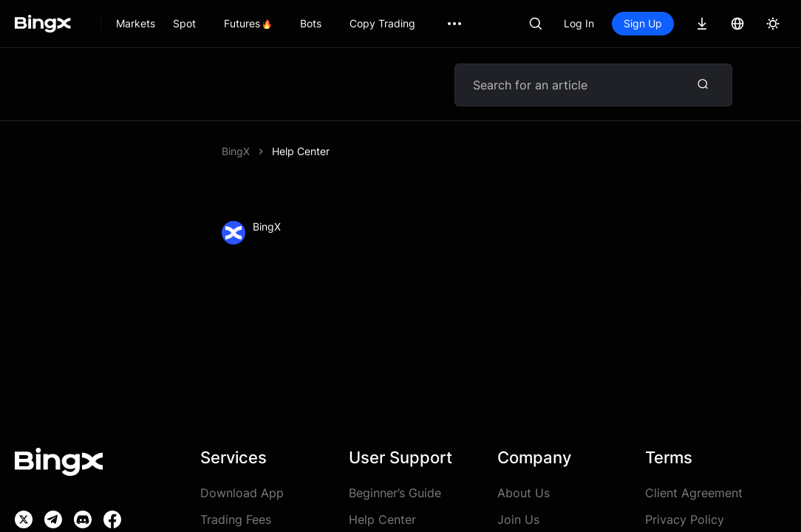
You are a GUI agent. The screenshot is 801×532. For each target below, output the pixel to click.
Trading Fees (236, 519)
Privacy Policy (685, 519)
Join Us (518, 519)
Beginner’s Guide (395, 493)
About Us (524, 493)
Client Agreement (694, 493)
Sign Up (643, 23)
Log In (579, 23)
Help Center (382, 519)
